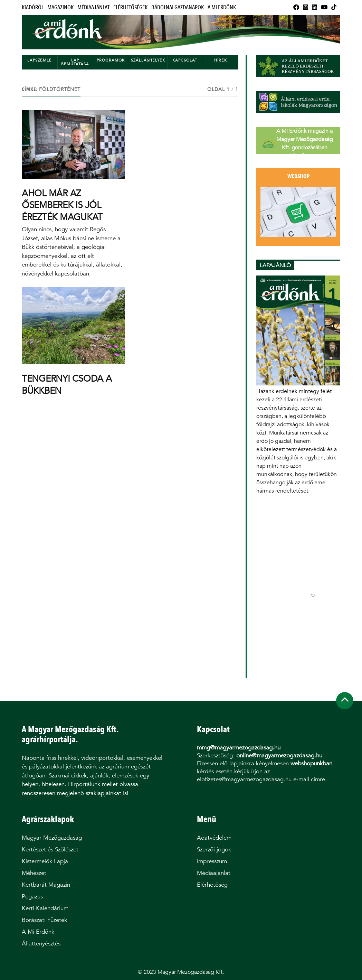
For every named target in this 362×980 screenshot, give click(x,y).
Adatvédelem (214, 838)
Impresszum (212, 861)
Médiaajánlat (93, 7)
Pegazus (32, 897)
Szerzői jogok (214, 850)
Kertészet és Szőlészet (50, 850)
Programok (111, 60)
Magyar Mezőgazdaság (52, 838)
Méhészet (34, 873)
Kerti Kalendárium (45, 908)
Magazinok (60, 7)
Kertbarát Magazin (46, 885)
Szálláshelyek (148, 60)
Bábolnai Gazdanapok (178, 7)
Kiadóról (33, 7)
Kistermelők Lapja (45, 861)
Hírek (221, 60)
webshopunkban (311, 763)
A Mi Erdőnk (222, 7)
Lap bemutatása (75, 62)
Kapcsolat (185, 60)
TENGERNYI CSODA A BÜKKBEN (67, 384)
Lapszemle (40, 60)
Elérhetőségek (130, 7)
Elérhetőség (212, 885)
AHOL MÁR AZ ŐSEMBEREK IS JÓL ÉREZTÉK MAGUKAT (62, 205)
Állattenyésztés (41, 944)
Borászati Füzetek (44, 920)
